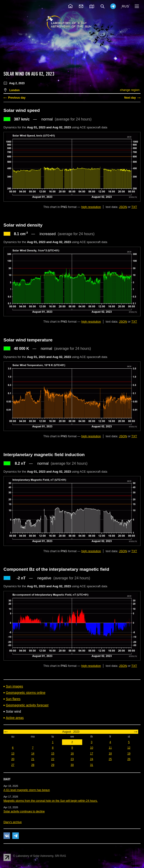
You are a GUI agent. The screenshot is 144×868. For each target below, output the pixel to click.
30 (72, 765)
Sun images (14, 686)
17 (92, 754)
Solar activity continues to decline (24, 811)
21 (33, 759)
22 (53, 759)
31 (92, 765)
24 (92, 759)
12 (129, 748)
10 (92, 748)
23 (72, 759)
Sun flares (13, 699)
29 (53, 765)
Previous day (17, 98)
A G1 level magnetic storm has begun (27, 790)
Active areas (15, 718)
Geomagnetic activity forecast (27, 705)
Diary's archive (13, 822)
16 (72, 754)
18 (110, 754)
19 (129, 754)
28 (33, 765)
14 (33, 754)
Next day (130, 98)
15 (53, 754)
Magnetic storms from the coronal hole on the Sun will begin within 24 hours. (51, 801)
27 (13, 765)
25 (110, 759)
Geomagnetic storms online (26, 693)
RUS (125, 6)
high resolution (91, 207)
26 (129, 759)
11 (110, 748)
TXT (134, 207)
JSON (123, 207)
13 (13, 754)
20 (13, 759)
